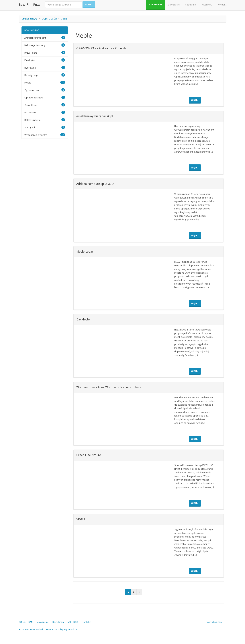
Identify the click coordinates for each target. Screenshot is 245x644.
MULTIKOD (207, 5)
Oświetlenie (31, 105)
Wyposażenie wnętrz (36, 135)
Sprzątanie (30, 127)
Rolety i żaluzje (33, 120)
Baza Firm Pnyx (29, 4)
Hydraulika (30, 68)
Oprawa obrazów (34, 98)
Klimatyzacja (31, 75)
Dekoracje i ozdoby (35, 45)
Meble (64, 19)
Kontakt (222, 5)
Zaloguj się (174, 5)
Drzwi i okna (31, 53)
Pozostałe (30, 112)
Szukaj (89, 4)
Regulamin (191, 5)
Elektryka (30, 60)
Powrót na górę (214, 622)
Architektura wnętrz (35, 38)
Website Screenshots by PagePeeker (57, 629)
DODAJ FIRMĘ (156, 4)
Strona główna (30, 19)
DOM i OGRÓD (49, 19)
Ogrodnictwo (32, 90)
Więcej (195, 100)
